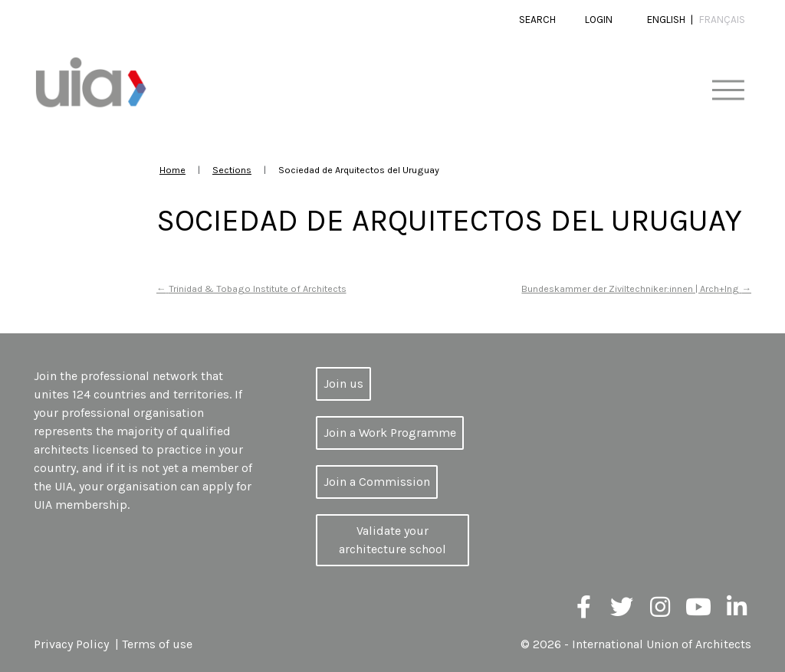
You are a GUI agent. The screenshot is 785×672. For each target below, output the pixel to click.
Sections (232, 170)
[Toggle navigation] (728, 91)
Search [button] (537, 20)
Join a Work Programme (390, 433)
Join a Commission (377, 482)
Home (172, 170)
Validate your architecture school (392, 540)
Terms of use (157, 644)
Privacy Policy (71, 644)
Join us (343, 384)
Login (599, 20)
